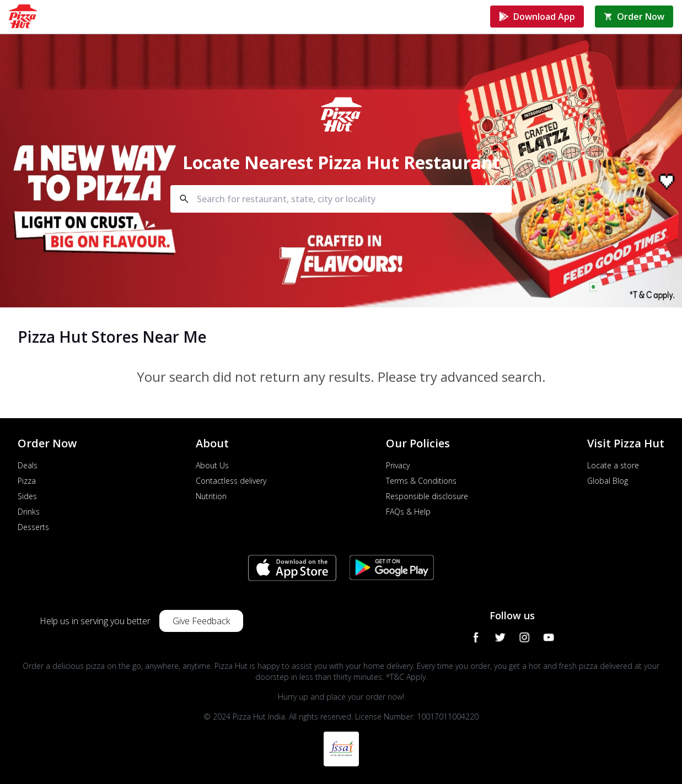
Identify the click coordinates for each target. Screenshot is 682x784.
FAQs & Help (408, 512)
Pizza (27, 481)
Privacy (398, 465)
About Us (212, 465)
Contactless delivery (231, 481)
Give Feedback (201, 621)
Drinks (29, 512)
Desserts (33, 527)
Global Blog (608, 481)
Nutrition (211, 496)
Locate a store (613, 465)
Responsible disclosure (427, 496)
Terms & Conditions (421, 481)
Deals (28, 465)
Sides (27, 496)
